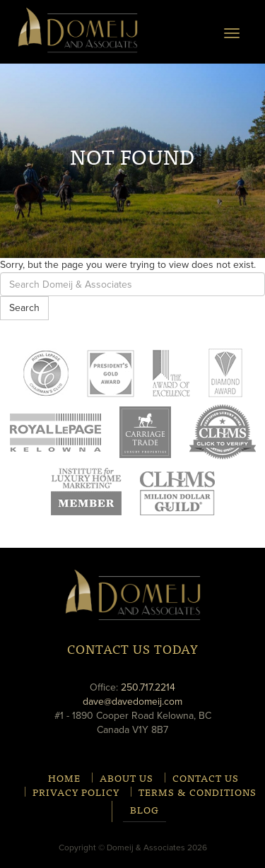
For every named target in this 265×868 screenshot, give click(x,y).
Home (64, 778)
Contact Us (206, 778)
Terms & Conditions (198, 792)
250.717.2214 (148, 687)
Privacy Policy (76, 792)
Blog (145, 811)
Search (24, 308)
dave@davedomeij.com (132, 702)
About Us (126, 778)
